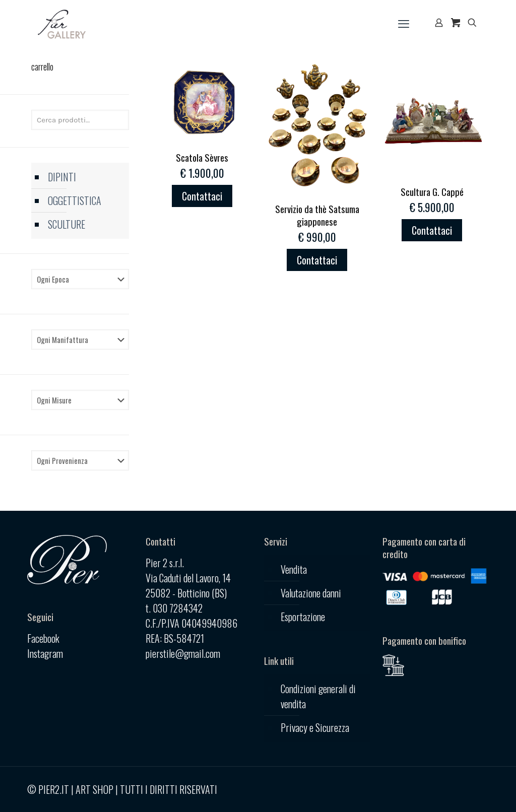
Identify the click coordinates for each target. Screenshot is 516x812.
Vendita (294, 569)
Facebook (43, 638)
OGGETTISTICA (75, 200)
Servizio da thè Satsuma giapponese (317, 215)
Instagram (45, 653)
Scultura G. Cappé (432, 191)
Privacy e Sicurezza (315, 727)
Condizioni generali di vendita (318, 696)
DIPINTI (62, 177)
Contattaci (202, 196)
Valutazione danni (311, 593)
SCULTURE (67, 224)
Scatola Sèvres (202, 157)
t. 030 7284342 (174, 608)
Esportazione (303, 617)
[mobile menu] (404, 23)
